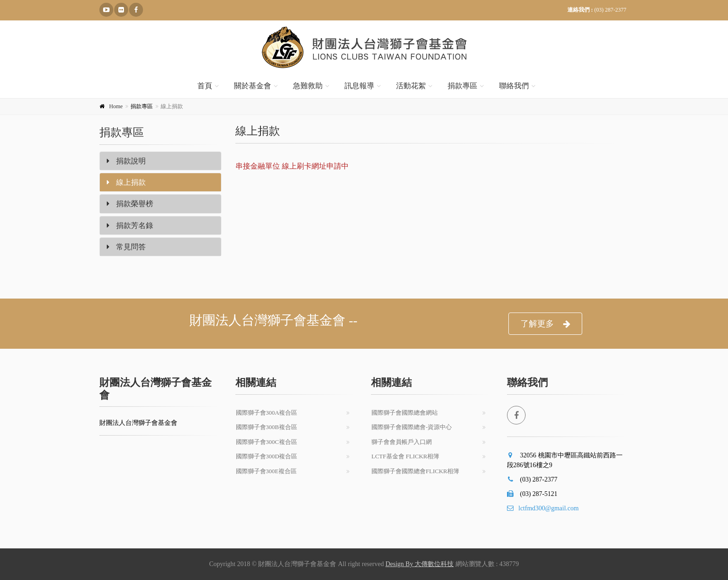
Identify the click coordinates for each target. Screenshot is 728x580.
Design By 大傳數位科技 (419, 564)
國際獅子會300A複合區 (267, 413)
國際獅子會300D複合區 (267, 456)
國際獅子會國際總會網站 (405, 413)
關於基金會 (253, 86)
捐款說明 (126, 161)
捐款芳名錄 (130, 225)
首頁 (205, 86)
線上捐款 (126, 182)
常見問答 (126, 247)
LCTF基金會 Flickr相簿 (405, 456)
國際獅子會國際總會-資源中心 (412, 427)
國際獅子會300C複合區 (266, 442)
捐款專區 (462, 86)
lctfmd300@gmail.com (543, 508)
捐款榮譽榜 (130, 204)
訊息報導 (359, 86)
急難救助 (308, 86)
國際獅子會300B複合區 (266, 427)
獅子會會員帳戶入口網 (402, 442)
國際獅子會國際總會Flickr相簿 (415, 471)
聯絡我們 (514, 86)
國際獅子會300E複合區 (266, 471)
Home (116, 106)
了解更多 (545, 324)
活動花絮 (411, 86)
